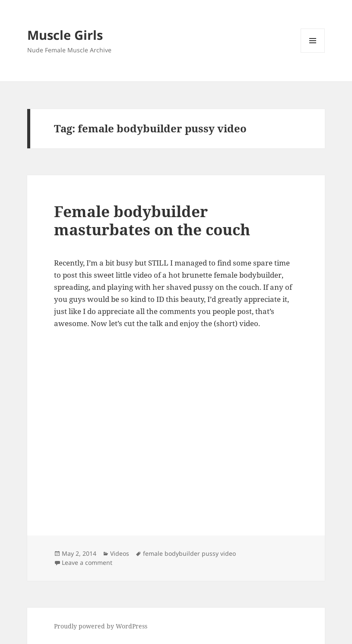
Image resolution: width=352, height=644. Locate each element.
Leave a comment (87, 562)
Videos (120, 553)
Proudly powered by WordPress (101, 626)
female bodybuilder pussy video (189, 553)
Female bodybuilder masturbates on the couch (152, 220)
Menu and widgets (313, 53)
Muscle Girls (65, 35)
